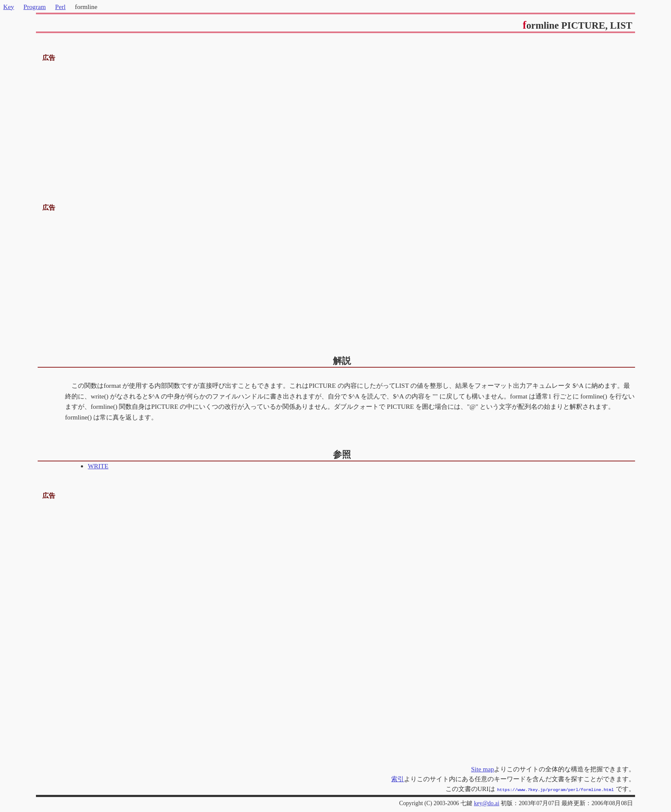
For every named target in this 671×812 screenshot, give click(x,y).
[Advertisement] (335, 123)
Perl (60, 7)
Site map (483, 769)
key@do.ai (486, 802)
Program (35, 7)
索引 (398, 779)
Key (9, 7)
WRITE (98, 466)
